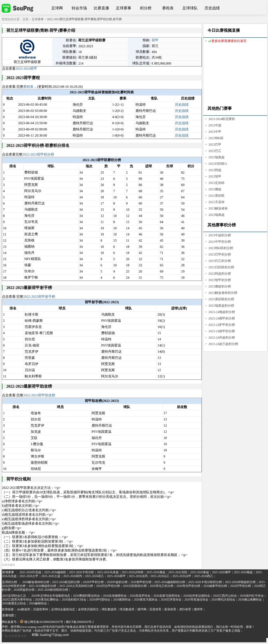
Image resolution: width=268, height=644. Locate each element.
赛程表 (168, 8)
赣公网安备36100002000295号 (42, 622)
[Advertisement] (235, 75)
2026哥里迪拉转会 (196, 600)
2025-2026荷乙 (94, 576)
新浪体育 (170, 609)
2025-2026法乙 (160, 576)
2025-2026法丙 (138, 576)
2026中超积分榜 (117, 582)
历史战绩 (212, 8)
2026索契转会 (122, 600)
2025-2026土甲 (29, 576)
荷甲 (155, 40)
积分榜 (146, 8)
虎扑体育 (185, 609)
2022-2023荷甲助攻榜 (39, 395)
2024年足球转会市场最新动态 (51, 596)
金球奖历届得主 (88, 609)
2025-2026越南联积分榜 (170, 582)
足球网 (57, 8)
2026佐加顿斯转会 (115, 596)
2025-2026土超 (51, 576)
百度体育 (155, 609)
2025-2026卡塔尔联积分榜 (205, 582)
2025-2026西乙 (204, 576)
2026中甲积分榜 (93, 582)
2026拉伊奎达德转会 (197, 596)
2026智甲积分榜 (141, 582)
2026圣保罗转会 (140, 596)
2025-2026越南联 (55, 572)
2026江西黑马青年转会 (17, 600)
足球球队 (190, 8)
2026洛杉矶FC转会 (74, 600)
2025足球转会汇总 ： (16, 596)
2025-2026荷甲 (116, 576)
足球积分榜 (10, 582)
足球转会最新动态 (63, 609)
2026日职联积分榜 (135, 586)
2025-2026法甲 (182, 576)
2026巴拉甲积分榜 (108, 586)
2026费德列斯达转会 (86, 596)
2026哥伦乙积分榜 (161, 586)
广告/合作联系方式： (37, 636)
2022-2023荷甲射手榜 (39, 297)
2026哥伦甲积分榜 (188, 586)
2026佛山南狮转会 (250, 600)
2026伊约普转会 (100, 600)
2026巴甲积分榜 (241, 586)
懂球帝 (198, 609)
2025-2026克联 (178, 572)
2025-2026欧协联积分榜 (53, 590)
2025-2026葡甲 (221, 572)
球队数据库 (109, 609)
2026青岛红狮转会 (47, 600)
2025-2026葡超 (243, 572)
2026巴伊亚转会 (171, 600)
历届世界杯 (41, 609)
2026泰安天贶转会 (146, 600)
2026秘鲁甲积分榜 (215, 586)
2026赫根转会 (38, 603)
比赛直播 (101, 8)
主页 (26, 19)
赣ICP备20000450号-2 (80, 622)
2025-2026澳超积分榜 (43, 586)
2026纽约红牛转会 (252, 596)
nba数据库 (24, 609)
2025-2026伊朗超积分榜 (240, 582)
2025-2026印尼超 (30, 572)
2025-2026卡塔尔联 (81, 572)
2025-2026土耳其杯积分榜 (76, 586)
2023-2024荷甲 (26, 69)
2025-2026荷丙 (73, 576)
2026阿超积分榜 (24, 590)
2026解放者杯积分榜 (36, 582)
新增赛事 (8, 572)
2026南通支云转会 (14, 603)
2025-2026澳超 (156, 572)
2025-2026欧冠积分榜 (66, 582)
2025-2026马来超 (108, 572)
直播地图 (8, 615)
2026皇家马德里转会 (167, 596)
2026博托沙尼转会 (223, 600)
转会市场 (79, 8)
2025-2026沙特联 (133, 572)
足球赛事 (124, 8)
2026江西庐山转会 (225, 596)
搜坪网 (142, 609)
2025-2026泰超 (200, 572)
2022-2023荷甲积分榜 (38, 154)
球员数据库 (127, 609)
